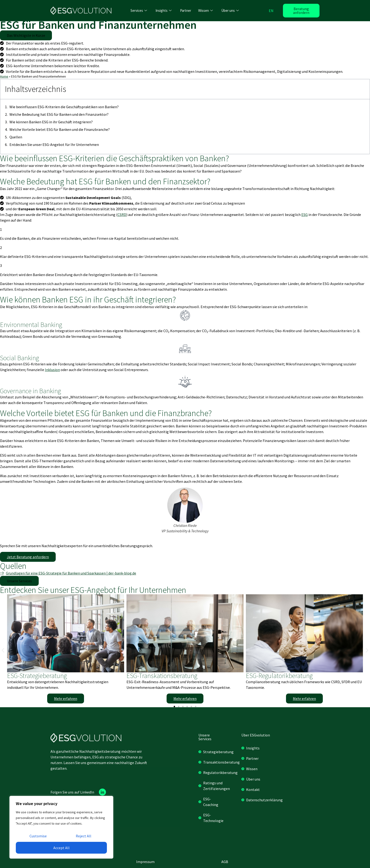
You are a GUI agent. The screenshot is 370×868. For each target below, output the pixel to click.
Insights (164, 10)
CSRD (122, 215)
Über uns (230, 10)
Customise (38, 836)
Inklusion (52, 370)
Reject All (84, 836)
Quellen (16, 137)
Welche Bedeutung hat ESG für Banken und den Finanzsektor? (59, 114)
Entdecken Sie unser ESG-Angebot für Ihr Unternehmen (54, 145)
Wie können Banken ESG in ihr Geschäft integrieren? (51, 122)
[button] (26, 35)
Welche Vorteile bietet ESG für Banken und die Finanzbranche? (60, 129)
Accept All (61, 848)
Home (4, 76)
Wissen (206, 10)
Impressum (145, 862)
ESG (305, 215)
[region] (61, 827)
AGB (225, 862)
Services (139, 10)
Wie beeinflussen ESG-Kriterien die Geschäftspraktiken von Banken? (64, 107)
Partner (186, 10)
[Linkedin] (102, 792)
